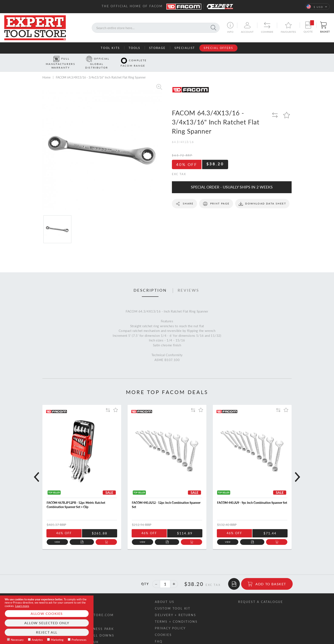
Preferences (79, 640)
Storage (157, 48)
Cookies (163, 628)
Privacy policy (170, 622)
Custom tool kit (173, 602)
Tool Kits (110, 48)
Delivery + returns (175, 608)
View (57, 535)
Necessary (17, 640)
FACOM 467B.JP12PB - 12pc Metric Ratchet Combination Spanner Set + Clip (76, 498)
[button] (317, 7)
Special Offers (218, 48)
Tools (135, 48)
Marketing (57, 640)
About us (165, 595)
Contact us (63, 595)
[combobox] (156, 28)
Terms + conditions (176, 615)
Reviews (189, 284)
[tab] (150, 284)
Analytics (37, 640)
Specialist (185, 48)
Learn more (22, 606)
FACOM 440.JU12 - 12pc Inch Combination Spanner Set (166, 498)
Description (150, 284)
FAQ (159, 635)
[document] (47, 620)
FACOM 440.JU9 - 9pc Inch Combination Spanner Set (252, 496)
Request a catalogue (261, 595)
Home (46, 71)
